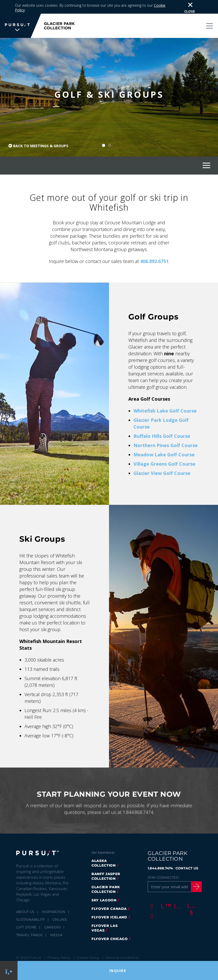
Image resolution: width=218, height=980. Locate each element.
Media (56, 921)
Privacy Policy (59, 944)
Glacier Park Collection (106, 876)
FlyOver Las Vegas (104, 914)
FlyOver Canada (109, 895)
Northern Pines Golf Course (166, 432)
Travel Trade (30, 921)
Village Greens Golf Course (164, 450)
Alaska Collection (104, 849)
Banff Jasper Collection (106, 862)
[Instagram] (177, 892)
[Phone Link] (9, 971)
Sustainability (31, 906)
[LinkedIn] (151, 902)
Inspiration (54, 898)
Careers (53, 913)
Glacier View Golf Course (162, 459)
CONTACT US (187, 854)
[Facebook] (151, 892)
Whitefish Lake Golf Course (165, 397)
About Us (25, 898)
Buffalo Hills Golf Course (162, 422)
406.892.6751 (154, 248)
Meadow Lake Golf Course (164, 441)
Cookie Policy (88, 944)
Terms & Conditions (122, 944)
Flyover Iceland (109, 903)
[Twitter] (164, 892)
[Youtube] (190, 892)
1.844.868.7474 (160, 854)
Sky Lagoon (104, 886)
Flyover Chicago (110, 925)
